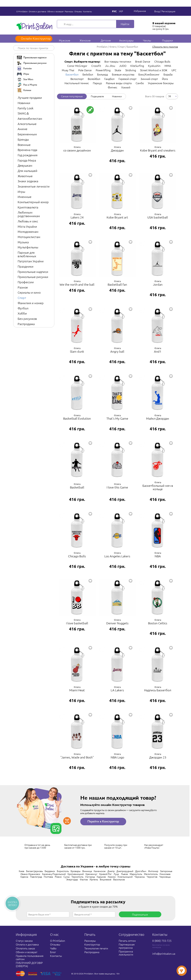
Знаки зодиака (28, 181)
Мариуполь (136, 874)
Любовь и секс (28, 221)
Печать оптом (127, 941)
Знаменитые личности (34, 186)
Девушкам (25, 165)
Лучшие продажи (30, 98)
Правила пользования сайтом (30, 957)
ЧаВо (53, 948)
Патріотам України (31, 261)
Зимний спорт (149, 79)
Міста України (27, 226)
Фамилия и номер (31, 303)
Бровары (76, 871)
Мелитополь (151, 874)
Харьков (101, 877)
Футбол (23, 308)
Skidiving (131, 70)
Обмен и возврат (55, 11)
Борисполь (63, 871)
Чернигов (152, 877)
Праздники (26, 266)
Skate (118, 70)
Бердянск (50, 871)
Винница (87, 871)
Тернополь (77, 877)
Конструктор (92, 944)
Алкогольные (27, 124)
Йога (165, 79)
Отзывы (78, 11)
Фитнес (112, 87)
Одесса (24, 877)
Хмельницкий (125, 877)
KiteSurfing (137, 66)
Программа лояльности (126, 953)
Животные (25, 176)
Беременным (27, 134)
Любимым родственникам (29, 214)
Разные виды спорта (119, 83)
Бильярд (102, 74)
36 (170, 96)
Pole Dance (85, 70)
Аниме (22, 129)
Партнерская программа (127, 946)
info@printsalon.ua (164, 953)
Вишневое (106, 879)
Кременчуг (92, 874)
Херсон (112, 877)
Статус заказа (24, 941)
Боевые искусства (123, 74)
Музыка (23, 242)
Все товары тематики (118, 61)
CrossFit (96, 66)
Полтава (48, 877)
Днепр (111, 871)
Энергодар (72, 879)
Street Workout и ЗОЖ (154, 70)
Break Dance (143, 61)
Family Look (26, 108)
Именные (25, 197)
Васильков (119, 879)
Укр (121, 11)
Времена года (27, 150)
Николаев (165, 874)
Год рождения (28, 155)
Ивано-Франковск (30, 874)
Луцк (116, 874)
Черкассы (140, 877)
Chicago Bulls (162, 61)
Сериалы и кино (29, 292)
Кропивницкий (76, 874)
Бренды (23, 139)
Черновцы (165, 877)
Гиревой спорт (128, 79)
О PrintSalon (22, 11)
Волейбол (94, 79)
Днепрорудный (125, 871)
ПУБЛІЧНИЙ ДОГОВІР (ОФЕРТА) (29, 964)
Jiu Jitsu (110, 66)
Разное (23, 287)
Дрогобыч (141, 871)
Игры (21, 192)
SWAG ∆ (23, 113)
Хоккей (126, 87)
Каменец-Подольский (54, 874)
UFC (174, 70)
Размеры (69, 11)
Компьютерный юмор (33, 202)
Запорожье (166, 871)
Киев (22, 871)
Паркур (97, 83)
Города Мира (27, 160)
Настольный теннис (77, 83)
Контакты (87, 11)
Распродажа (26, 324)
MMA (168, 66)
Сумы (67, 877)
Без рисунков (27, 319)
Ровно (58, 877)
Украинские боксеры (161, 83)
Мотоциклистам (29, 237)
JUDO (123, 66)
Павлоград (36, 877)
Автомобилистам (30, 118)
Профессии (26, 282)
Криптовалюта (28, 207)
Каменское (100, 871)
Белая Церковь (34, 871)
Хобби (22, 313)
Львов (124, 874)
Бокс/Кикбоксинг (149, 74)
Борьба (168, 74)
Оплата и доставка (37, 11)
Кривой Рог (106, 874)
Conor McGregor (77, 66)
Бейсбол (88, 74)
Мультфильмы (28, 247)
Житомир (153, 871)
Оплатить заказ (25, 948)
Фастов (84, 879)
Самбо (140, 83)
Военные (24, 145)
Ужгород (90, 877)
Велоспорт (77, 79)
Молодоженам (28, 231)
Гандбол (109, 79)
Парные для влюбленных (27, 254)
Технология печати (96, 948)
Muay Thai (68, 70)
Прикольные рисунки (33, 277)
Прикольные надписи (33, 272)
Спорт (22, 298)
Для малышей (28, 171)
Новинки (24, 103)
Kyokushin (154, 66)
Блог (53, 952)
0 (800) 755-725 (162, 941)
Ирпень (94, 879)
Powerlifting (103, 70)
